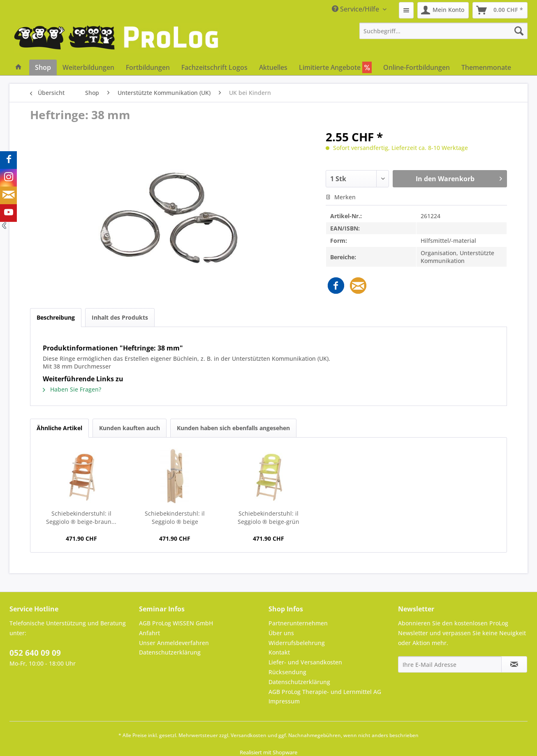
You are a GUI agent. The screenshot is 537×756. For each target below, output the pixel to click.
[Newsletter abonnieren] (514, 664)
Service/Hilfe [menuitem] (356, 9)
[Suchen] (519, 31)
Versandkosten (249, 735)
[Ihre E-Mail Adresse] (450, 664)
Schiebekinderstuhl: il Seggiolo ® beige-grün (268, 517)
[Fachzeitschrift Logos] (214, 67)
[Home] (19, 67)
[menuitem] (406, 10)
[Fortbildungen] (148, 67)
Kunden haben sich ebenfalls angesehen (233, 428)
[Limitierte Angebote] (335, 67)
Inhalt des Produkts (120, 317)
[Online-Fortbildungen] (417, 67)
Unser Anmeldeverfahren (174, 643)
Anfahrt (149, 633)
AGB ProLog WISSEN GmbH (176, 623)
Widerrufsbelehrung (297, 643)
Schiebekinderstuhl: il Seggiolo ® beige (175, 517)
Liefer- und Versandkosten (305, 662)
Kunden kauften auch (130, 428)
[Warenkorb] (500, 10)
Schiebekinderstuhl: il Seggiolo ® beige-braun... (81, 517)
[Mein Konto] (443, 10)
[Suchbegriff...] (444, 31)
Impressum (284, 701)
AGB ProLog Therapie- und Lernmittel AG (325, 692)
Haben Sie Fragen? (72, 389)
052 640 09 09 (35, 653)
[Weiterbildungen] (88, 67)
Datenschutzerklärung (170, 652)
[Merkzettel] (406, 10)
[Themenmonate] (486, 67)
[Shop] (43, 67)
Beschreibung (56, 317)
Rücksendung (287, 672)
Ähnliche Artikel (59, 428)
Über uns (281, 633)
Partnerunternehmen (298, 623)
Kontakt (279, 652)
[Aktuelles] (273, 67)
